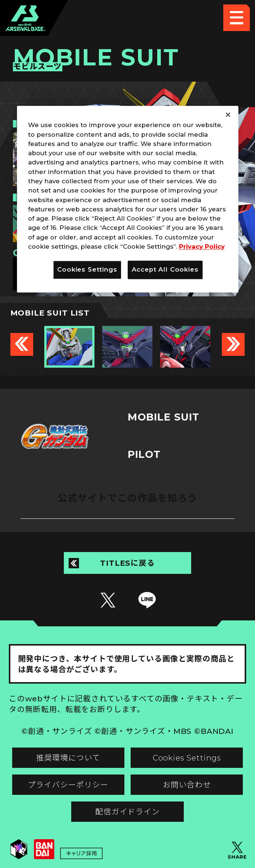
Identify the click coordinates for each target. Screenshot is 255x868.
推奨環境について (68, 758)
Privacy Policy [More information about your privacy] (202, 246)
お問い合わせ (187, 785)
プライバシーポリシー (68, 785)
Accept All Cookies (165, 270)
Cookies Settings (187, 758)
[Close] (228, 115)
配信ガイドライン (127, 812)
